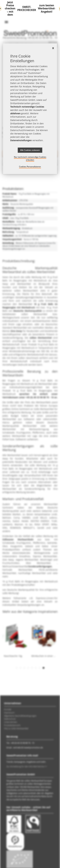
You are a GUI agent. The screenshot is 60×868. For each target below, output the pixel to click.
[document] (30, 109)
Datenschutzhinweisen (22, 130)
